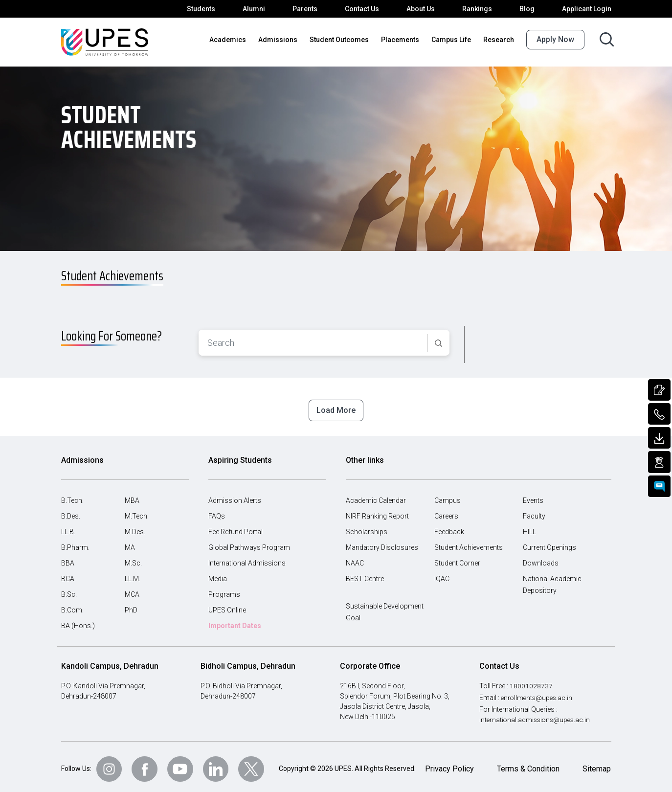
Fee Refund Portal (236, 527)
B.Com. (73, 605)
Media (218, 574)
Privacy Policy (448, 764)
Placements (404, 40)
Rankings (481, 9)
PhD (131, 605)
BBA (68, 558)
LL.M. (133, 574)
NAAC (355, 558)
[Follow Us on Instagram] (111, 764)
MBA (132, 496)
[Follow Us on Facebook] (147, 764)
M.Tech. (137, 511)
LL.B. (69, 527)
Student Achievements (468, 543)
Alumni (261, 9)
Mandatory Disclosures (381, 543)
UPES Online (228, 605)
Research (499, 40)
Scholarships (365, 527)
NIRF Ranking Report (379, 511)
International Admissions (246, 558)
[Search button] (607, 39)
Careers (447, 511)
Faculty (534, 511)
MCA (132, 589)
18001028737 (532, 680)
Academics (241, 40)
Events (533, 496)
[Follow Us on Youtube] (183, 764)
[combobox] (313, 339)
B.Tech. (73, 496)
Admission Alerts (234, 496)
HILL (530, 527)
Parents (311, 9)
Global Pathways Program (248, 543)
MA (130, 543)
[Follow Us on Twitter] (256, 764)
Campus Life (454, 40)
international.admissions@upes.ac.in (535, 714)
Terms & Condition (527, 764)
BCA (68, 574)
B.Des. (71, 511)
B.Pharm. (75, 543)
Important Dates (235, 621)
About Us (426, 9)
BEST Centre (366, 574)
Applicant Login (588, 9)
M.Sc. (134, 558)
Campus (447, 496)
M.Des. (135, 527)
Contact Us (368, 9)
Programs (223, 589)
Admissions (288, 40)
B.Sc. (69, 589)
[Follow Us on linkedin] (220, 764)
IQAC (443, 574)
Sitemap (597, 764)
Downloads (540, 558)
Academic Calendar (376, 496)
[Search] (438, 339)
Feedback (449, 527)
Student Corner (458, 558)
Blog (530, 9)
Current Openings (550, 543)
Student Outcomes (345, 40)
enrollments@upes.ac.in (538, 692)
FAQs (217, 511)
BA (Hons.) (78, 621)
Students (210, 9)
